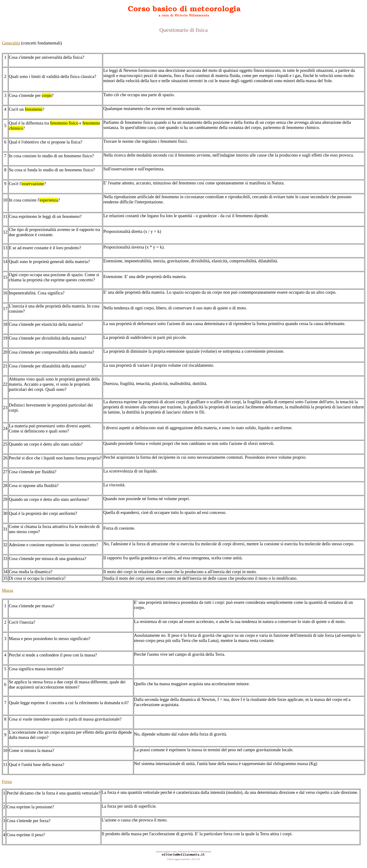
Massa (7, 590)
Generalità (11, 43)
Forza (7, 782)
